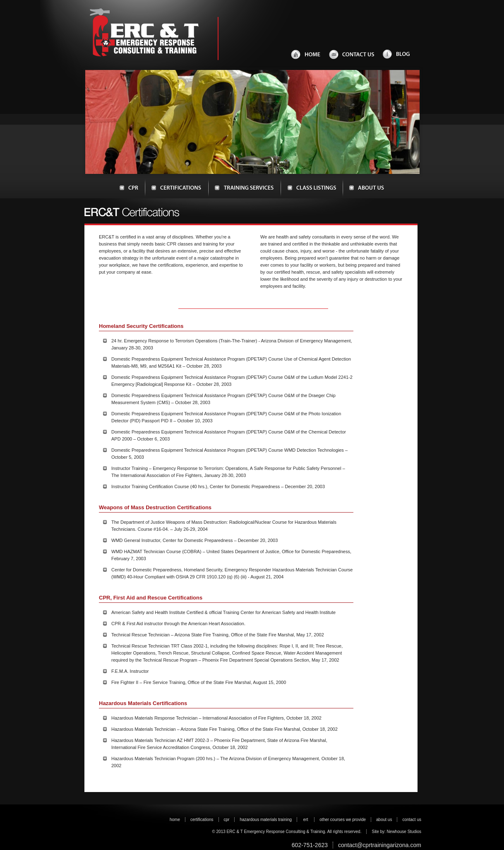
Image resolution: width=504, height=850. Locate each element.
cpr (227, 820)
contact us (412, 820)
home (175, 820)
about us (384, 820)
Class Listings (312, 188)
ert (306, 820)
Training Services (244, 188)
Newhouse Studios (403, 832)
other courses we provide (343, 820)
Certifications (176, 188)
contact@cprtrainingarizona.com (380, 845)
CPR (132, 188)
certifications (202, 820)
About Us (364, 188)
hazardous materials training (266, 820)
